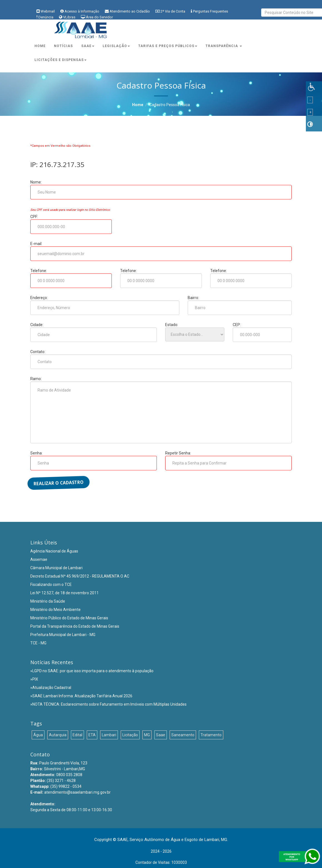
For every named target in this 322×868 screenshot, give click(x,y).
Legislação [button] (116, 46)
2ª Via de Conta (173, 11)
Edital (77, 735)
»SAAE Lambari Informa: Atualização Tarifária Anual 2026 (81, 696)
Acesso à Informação (82, 11)
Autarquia (58, 735)
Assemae (39, 559)
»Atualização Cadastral (51, 688)
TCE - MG (38, 643)
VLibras (69, 17)
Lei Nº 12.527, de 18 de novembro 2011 (65, 593)
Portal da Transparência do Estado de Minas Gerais (75, 626)
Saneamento (183, 735)
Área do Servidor (99, 17)
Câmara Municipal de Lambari (56, 568)
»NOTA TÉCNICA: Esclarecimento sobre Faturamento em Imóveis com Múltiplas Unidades (108, 704)
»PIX (34, 679)
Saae (161, 735)
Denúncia (46, 17)
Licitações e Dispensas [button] (60, 60)
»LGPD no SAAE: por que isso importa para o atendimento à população (92, 671)
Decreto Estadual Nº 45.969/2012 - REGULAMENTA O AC (80, 576)
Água (38, 735)
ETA (92, 735)
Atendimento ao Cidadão (130, 11)
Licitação (130, 735)
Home (40, 46)
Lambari (109, 735)
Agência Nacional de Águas (54, 551)
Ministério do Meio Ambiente (55, 610)
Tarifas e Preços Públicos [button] (168, 46)
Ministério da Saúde (48, 601)
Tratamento (211, 735)
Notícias (63, 46)
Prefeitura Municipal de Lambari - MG (63, 635)
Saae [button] (88, 46)
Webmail (48, 11)
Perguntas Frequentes (210, 11)
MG (147, 735)
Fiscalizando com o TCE (51, 585)
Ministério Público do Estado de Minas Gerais (69, 618)
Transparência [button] (224, 46)
